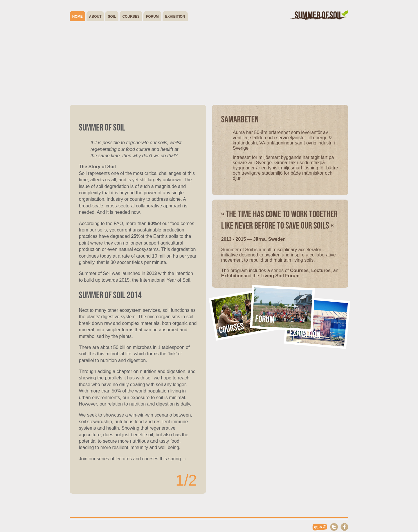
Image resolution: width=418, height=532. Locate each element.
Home (78, 17)
